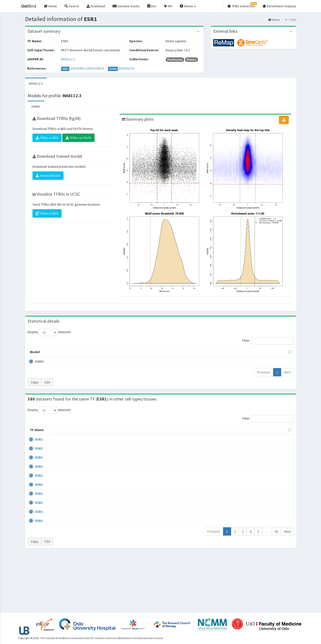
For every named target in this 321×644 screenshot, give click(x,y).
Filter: (268, 341)
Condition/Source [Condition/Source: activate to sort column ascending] (115, 435)
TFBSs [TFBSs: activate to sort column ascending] (169, 352)
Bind (29, 6)
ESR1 (34, 444)
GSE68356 (254, 458)
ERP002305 (254, 515)
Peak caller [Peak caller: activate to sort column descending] (63, 352)
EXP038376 (126, 68)
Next (287, 372)
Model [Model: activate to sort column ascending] (35, 352)
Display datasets (49, 332)
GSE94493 (77, 68)
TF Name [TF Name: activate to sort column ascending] (34, 432)
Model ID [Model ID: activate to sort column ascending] (95, 352)
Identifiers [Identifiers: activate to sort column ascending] (255, 435)
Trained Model (48, 176)
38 (276, 587)
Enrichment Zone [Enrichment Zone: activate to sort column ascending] (132, 352)
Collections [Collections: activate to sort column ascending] (203, 435)
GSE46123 (254, 571)
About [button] (188, 6)
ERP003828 (254, 444)
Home (274, 20)
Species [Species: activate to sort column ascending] (230, 435)
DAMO (36, 106)
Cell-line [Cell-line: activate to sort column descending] (56, 435)
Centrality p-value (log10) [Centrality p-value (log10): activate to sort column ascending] (253, 352)
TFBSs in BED (47, 138)
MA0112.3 (68, 59)
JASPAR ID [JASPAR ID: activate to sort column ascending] (279, 432)
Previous (264, 372)
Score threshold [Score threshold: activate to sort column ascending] (201, 352)
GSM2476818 (95, 68)
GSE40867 (254, 543)
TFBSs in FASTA (78, 138)
